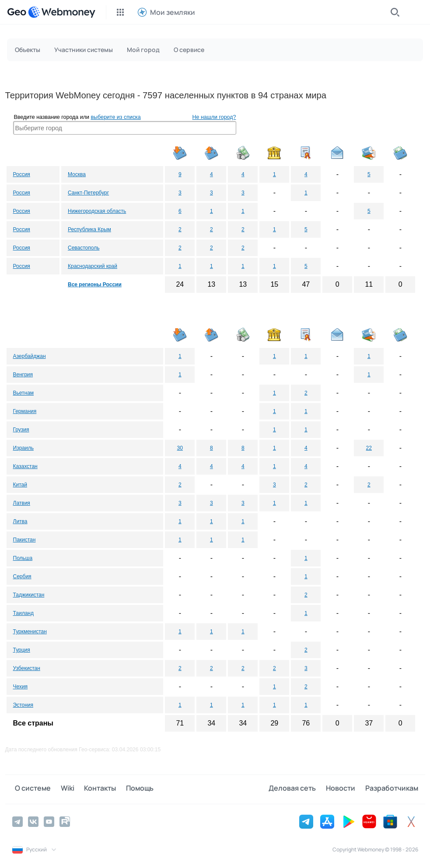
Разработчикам (392, 789)
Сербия (22, 576)
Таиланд (23, 613)
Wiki (62, 789)
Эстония (23, 705)
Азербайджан (30, 356)
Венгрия (23, 375)
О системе (30, 789)
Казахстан (25, 466)
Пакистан (24, 540)
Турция (22, 650)
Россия (22, 174)
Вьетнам (24, 393)
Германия (25, 411)
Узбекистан (27, 668)
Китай (20, 485)
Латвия (22, 503)
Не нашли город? (214, 117)
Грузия (21, 430)
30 (180, 448)
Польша (23, 558)
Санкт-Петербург (88, 193)
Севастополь (84, 248)
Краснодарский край (93, 266)
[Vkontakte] (33, 821)
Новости (344, 789)
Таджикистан (29, 595)
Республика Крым (89, 229)
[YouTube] (49, 821)
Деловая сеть (298, 789)
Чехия (21, 687)
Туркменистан (30, 632)
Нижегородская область (97, 211)
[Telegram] (17, 821)
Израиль (23, 448)
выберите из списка (115, 117)
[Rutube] (65, 821)
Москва (77, 174)
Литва (20, 521)
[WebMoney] (62, 12)
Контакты (92, 789)
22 (369, 448)
